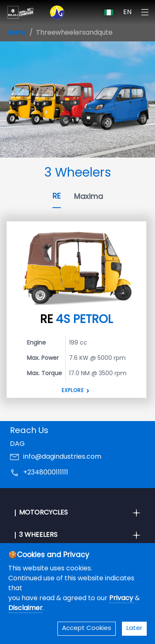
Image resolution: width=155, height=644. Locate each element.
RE (57, 197)
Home (16, 33)
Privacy (122, 599)
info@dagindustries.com (62, 457)
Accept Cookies (87, 628)
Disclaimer (25, 608)
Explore (73, 391)
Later (134, 628)
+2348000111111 (46, 473)
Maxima (88, 197)
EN (127, 12)
